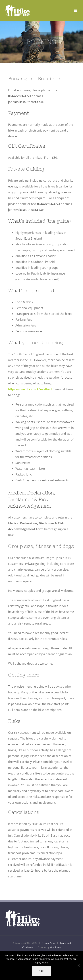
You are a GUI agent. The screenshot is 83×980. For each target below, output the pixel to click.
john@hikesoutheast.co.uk (27, 102)
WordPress (55, 947)
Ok (41, 971)
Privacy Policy (48, 943)
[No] (78, 965)
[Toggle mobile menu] (76, 10)
